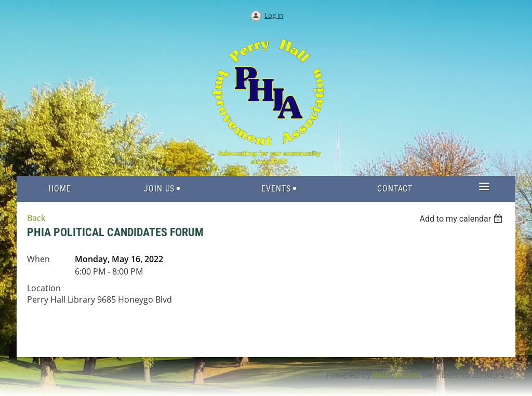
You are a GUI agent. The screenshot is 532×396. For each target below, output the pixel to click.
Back (36, 218)
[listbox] (462, 219)
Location (44, 288)
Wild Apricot (396, 375)
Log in (274, 15)
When (38, 259)
